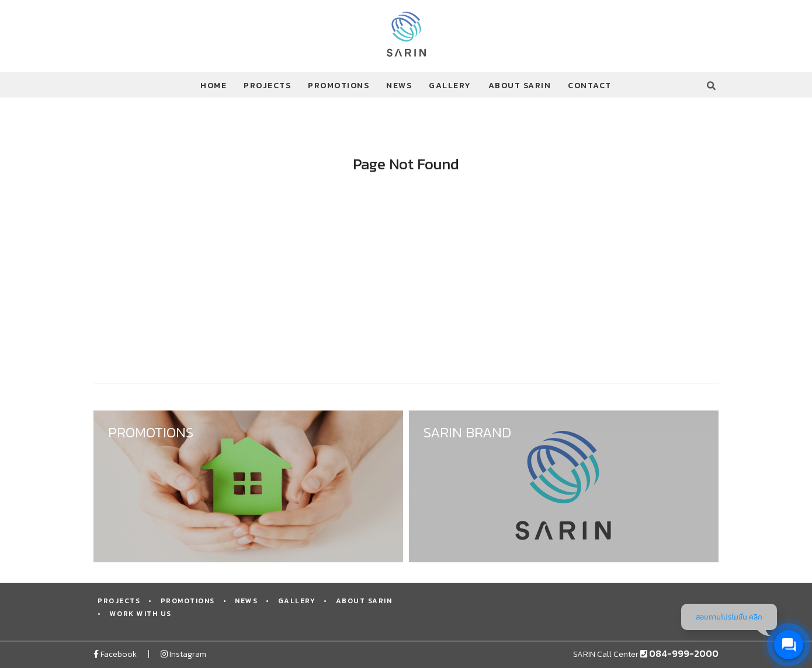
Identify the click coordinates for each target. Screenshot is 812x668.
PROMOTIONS (339, 86)
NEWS (399, 86)
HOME (214, 86)
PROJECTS (267, 86)
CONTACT (590, 86)
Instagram (183, 654)
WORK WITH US (141, 614)
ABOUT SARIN (520, 86)
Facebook (115, 654)
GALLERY (450, 86)
